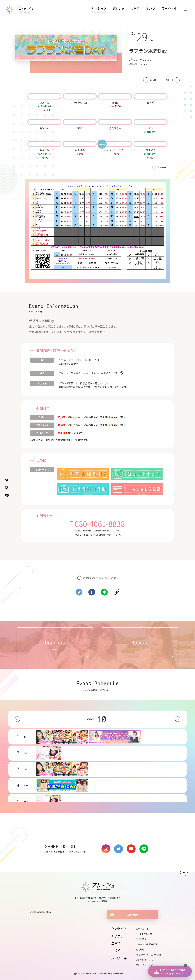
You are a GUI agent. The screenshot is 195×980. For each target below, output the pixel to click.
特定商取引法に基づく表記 (149, 954)
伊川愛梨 (151, 150)
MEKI (80, 128)
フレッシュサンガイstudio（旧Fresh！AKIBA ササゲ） (88, 373)
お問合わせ (133, 915)
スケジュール (142, 929)
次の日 (169, 80)
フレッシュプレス (144, 960)
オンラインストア (144, 965)
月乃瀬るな (115, 128)
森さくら (44, 103)
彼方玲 (151, 103)
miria (115, 103)
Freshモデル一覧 (144, 934)
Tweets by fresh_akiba (40, 912)
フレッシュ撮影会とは (146, 944)
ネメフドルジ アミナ (115, 150)
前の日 (154, 80)
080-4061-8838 (100, 524)
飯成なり (44, 150)
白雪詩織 (80, 150)
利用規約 (99, 535)
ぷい (151, 128)
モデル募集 (141, 939)
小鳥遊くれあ (80, 103)
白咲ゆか (44, 128)
